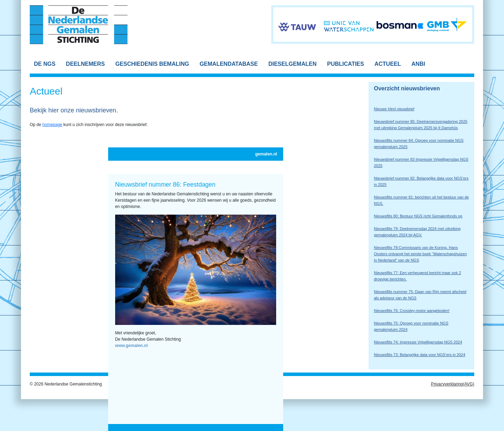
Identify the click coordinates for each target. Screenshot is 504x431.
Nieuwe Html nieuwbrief (394, 109)
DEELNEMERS (85, 64)
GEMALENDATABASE (229, 64)
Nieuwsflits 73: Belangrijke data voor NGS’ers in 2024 (419, 355)
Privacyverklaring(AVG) (453, 384)
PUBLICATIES (345, 64)
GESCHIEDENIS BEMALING (152, 64)
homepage (52, 125)
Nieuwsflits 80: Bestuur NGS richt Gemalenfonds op (418, 216)
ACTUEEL (388, 64)
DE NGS (45, 64)
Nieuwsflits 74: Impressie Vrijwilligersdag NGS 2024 (418, 342)
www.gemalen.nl (132, 346)
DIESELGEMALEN (293, 64)
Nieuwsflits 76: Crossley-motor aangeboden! (412, 311)
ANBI (418, 64)
